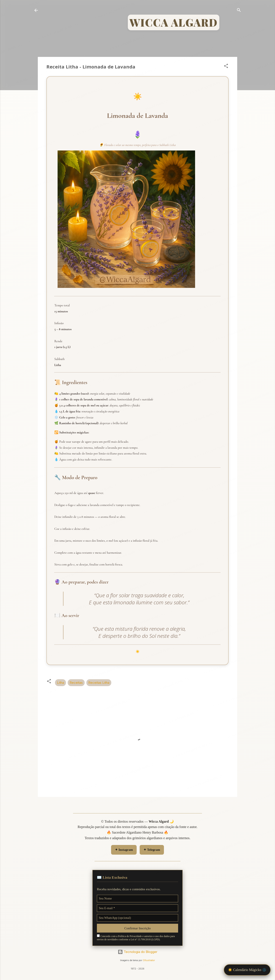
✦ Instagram (124, 850)
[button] (226, 67)
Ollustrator (149, 960)
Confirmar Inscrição (138, 928)
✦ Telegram (152, 850)
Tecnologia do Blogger (137, 952)
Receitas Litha (99, 683)
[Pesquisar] (239, 11)
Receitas (76, 683)
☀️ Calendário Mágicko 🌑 (247, 970)
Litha (60, 683)
